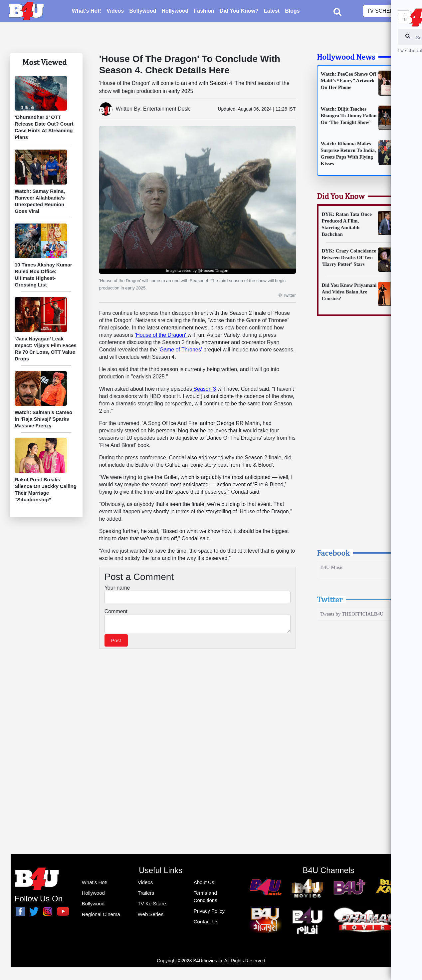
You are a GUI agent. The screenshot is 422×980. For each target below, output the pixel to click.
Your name (117, 588)
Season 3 (204, 389)
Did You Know (341, 196)
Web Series (151, 914)
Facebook (333, 553)
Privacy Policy (209, 911)
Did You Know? (239, 12)
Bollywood (143, 12)
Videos (115, 12)
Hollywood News (346, 57)
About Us (204, 882)
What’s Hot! (95, 882)
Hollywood (175, 12)
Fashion (204, 12)
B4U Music (332, 567)
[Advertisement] (362, 438)
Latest (272, 12)
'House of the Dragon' (161, 335)
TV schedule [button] (386, 12)
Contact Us (206, 922)
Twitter (330, 599)
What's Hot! (87, 12)
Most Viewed (44, 62)
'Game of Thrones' (180, 350)
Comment (116, 611)
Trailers (146, 893)
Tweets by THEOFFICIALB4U (352, 614)
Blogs (292, 12)
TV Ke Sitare (152, 904)
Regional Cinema (101, 914)
